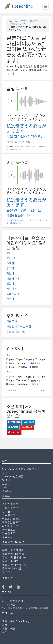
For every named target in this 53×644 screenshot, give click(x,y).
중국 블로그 (9, 537)
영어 (9, 253)
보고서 (6, 484)
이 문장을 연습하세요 (18, 142)
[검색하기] (18, 390)
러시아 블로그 (10, 526)
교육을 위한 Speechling (16, 621)
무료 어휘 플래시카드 (14, 557)
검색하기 (43, 390)
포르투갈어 (13, 294)
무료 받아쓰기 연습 (13, 550)
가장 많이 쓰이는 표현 (19, 326)
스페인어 (11, 263)
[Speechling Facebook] (5, 588)
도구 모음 (7, 572)
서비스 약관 (9, 604)
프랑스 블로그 (10, 508)
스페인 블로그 (10, 504)
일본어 (10, 283)
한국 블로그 (9, 530)
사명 (5, 473)
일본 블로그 (9, 533)
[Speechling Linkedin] (20, 588)
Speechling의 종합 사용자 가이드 (21, 469)
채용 (5, 625)
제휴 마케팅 (9, 628)
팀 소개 (6, 480)
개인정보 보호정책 (13, 601)
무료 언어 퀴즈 (10, 561)
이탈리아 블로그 (11, 519)
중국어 (10, 268)
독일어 (10, 273)
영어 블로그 (9, 511)
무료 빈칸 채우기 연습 (14, 565)
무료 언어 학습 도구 (30, 21)
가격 (5, 487)
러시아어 (11, 289)
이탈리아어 (13, 278)
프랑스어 (11, 258)
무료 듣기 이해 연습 (13, 554)
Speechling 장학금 (13, 476)
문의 (5, 632)
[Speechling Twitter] (12, 588)
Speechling (13, 21)
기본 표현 (12, 321)
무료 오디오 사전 (18, 24)
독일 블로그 (9, 515)
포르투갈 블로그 (11, 522)
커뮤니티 (7, 491)
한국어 (10, 299)
